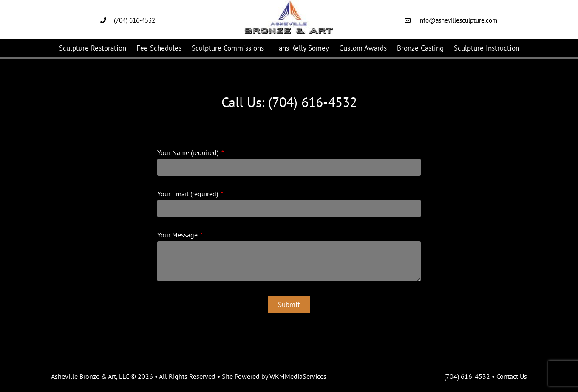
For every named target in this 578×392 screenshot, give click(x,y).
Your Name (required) (189, 153)
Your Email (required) (188, 194)
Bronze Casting (420, 48)
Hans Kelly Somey (302, 48)
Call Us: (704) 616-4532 (289, 102)
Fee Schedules (159, 48)
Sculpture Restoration (93, 48)
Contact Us (512, 376)
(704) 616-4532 (467, 376)
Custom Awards (363, 48)
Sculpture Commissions (228, 48)
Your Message (178, 235)
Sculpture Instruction (487, 48)
